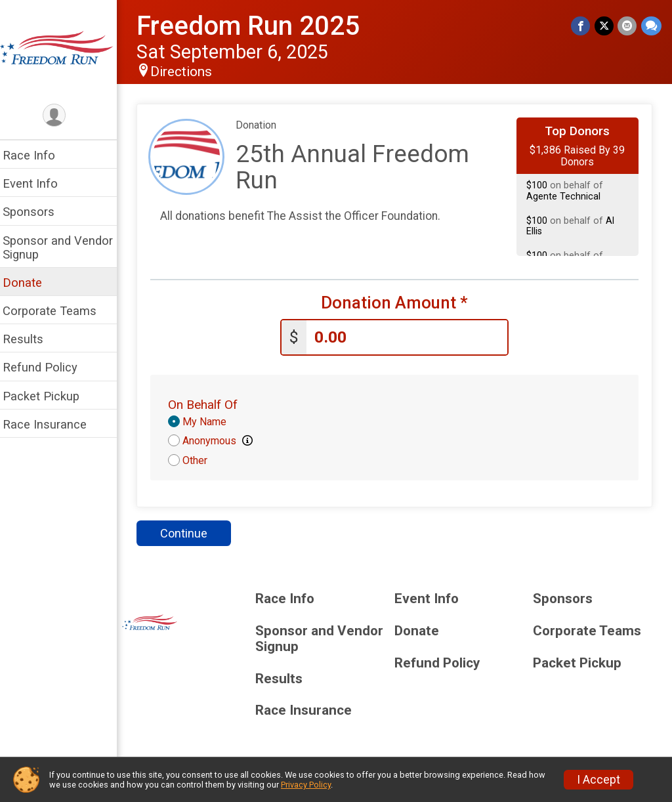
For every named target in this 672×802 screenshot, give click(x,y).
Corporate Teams (57, 311)
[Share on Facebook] (582, 26)
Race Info (37, 155)
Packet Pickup (49, 396)
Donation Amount (398, 303)
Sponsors (36, 212)
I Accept (598, 780)
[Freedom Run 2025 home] (62, 51)
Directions (189, 72)
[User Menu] (63, 116)
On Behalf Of (211, 404)
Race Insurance (52, 424)
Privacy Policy (306, 785)
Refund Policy (48, 367)
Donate (30, 283)
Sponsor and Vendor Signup (66, 247)
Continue (192, 533)
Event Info (38, 183)
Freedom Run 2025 (256, 26)
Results (31, 339)
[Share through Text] (651, 26)
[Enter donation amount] (411, 337)
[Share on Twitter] (605, 26)
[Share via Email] (628, 26)
